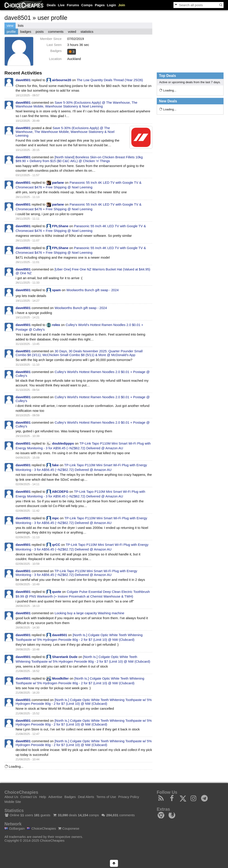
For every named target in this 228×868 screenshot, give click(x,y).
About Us (11, 797)
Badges (70, 797)
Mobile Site (13, 802)
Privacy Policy (129, 797)
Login (111, 5)
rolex (56, 325)
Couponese (69, 828)
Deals (51, 5)
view (10, 26)
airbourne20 (62, 80)
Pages (100, 5)
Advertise (55, 797)
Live (61, 5)
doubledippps (63, 443)
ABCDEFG (60, 492)
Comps (87, 5)
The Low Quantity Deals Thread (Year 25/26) (110, 80)
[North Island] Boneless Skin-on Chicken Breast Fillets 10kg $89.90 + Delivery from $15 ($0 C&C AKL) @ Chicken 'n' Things (79, 159)
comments (56, 32)
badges (26, 32)
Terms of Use (106, 797)
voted (72, 32)
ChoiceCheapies (41, 828)
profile (11, 32)
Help (43, 797)
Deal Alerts (86, 797)
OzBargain (15, 828)
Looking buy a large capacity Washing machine (89, 613)
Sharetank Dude (65, 657)
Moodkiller (60, 678)
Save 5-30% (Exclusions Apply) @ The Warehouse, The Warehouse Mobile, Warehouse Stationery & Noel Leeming (76, 104)
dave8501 (23, 80)
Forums (73, 5)
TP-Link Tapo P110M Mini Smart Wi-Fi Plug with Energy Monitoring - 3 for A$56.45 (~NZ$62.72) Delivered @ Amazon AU (76, 573)
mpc (56, 518)
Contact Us (29, 797)
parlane (58, 182)
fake (55, 465)
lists (21, 26)
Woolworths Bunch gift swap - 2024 (93, 290)
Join (122, 5)
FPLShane (60, 226)
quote (57, 592)
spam (56, 290)
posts (40, 32)
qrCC (56, 545)
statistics (87, 32)
